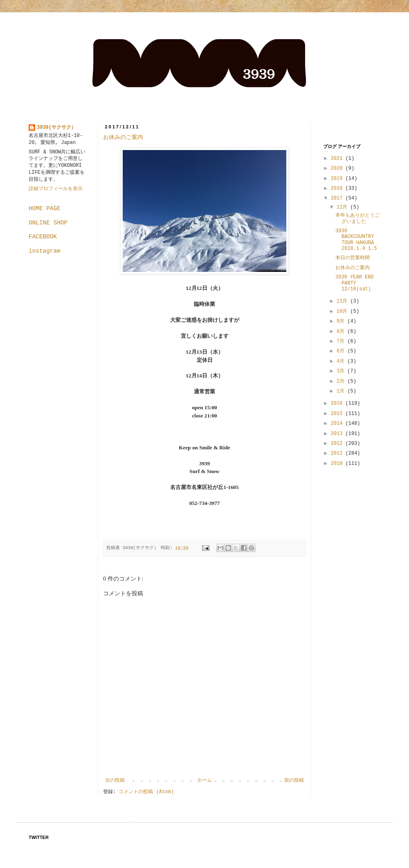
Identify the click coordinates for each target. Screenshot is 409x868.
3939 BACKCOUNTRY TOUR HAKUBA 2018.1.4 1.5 (356, 240)
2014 (338, 424)
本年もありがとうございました (357, 218)
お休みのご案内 (123, 137)
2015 (338, 414)
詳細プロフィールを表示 (56, 189)
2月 (342, 381)
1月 (342, 391)
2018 (338, 188)
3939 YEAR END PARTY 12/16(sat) (355, 283)
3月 (342, 371)
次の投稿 (115, 781)
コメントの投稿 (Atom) (146, 792)
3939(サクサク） (56, 128)
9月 (342, 321)
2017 (338, 198)
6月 (342, 351)
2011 (338, 453)
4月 (342, 361)
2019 (338, 179)
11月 (344, 301)
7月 (342, 341)
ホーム (204, 781)
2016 (338, 404)
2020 (338, 168)
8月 (342, 332)
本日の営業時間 (353, 258)
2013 (338, 434)
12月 (344, 207)
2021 (338, 159)
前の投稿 (294, 781)
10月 (344, 312)
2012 (338, 444)
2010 (338, 464)
